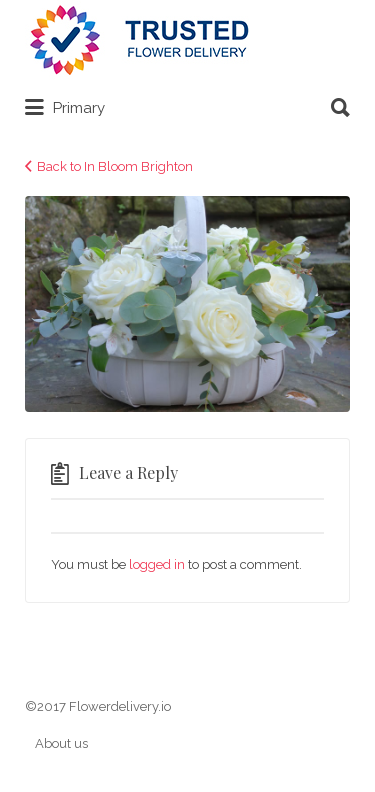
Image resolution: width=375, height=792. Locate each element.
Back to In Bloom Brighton (115, 166)
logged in (157, 564)
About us (61, 743)
